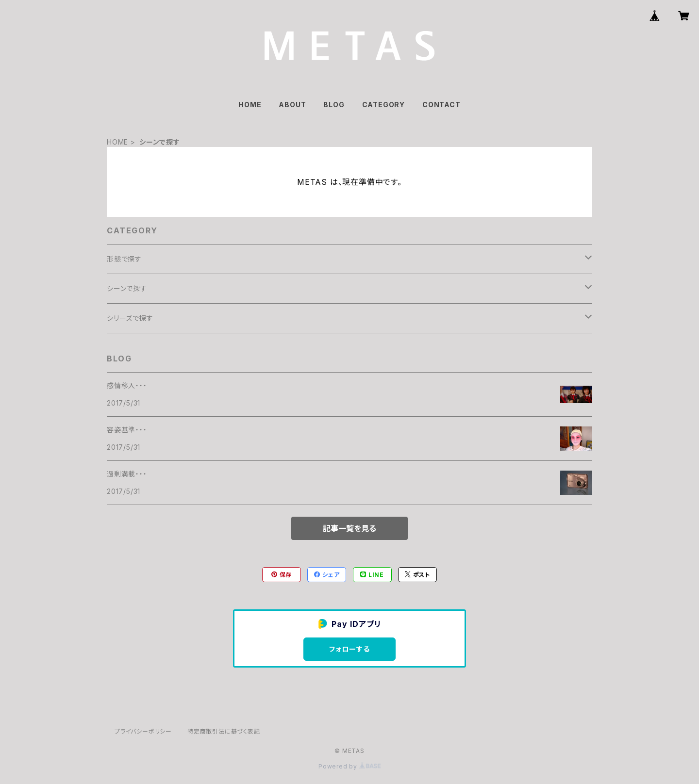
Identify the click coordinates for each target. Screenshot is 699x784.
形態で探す (124, 259)
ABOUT (292, 105)
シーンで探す (127, 288)
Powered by (349, 766)
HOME (250, 105)
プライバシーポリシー (143, 731)
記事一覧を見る (349, 528)
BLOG (334, 105)
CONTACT (441, 105)
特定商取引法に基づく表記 (224, 731)
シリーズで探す (130, 318)
